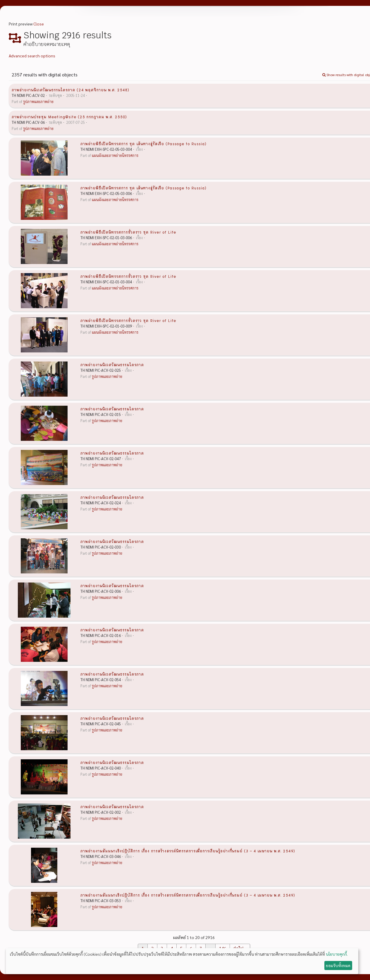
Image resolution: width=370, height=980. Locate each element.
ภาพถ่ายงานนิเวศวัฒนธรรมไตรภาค (112, 364)
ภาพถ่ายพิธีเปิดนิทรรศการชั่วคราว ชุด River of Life (128, 232)
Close (39, 24)
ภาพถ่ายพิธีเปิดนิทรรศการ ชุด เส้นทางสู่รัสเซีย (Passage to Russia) (143, 143)
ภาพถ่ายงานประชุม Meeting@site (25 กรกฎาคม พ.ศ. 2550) (69, 116)
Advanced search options (32, 56)
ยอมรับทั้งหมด (338, 965)
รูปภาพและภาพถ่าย (38, 102)
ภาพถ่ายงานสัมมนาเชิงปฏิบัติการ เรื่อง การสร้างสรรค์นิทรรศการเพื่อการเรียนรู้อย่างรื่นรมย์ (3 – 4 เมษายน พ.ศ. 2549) (188, 851)
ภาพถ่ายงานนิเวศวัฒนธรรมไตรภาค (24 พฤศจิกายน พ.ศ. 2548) (70, 90)
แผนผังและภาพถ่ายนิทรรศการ (115, 155)
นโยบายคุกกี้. (337, 954)
